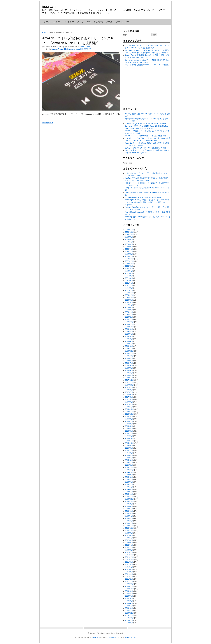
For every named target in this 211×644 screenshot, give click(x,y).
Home (44, 33)
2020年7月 (129, 305)
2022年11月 (129, 261)
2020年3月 (129, 315)
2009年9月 (129, 620)
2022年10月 (129, 264)
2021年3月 (129, 285)
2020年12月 (129, 293)
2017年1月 (129, 407)
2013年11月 (129, 499)
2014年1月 (129, 494)
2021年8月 (129, 278)
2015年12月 (129, 438)
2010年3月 (129, 606)
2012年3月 (129, 547)
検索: (125, 35)
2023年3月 (129, 252)
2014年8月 (129, 477)
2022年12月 (129, 259)
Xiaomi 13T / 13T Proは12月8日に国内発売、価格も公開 (145, 136)
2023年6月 (129, 244)
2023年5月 (129, 247)
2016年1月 (129, 436)
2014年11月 (129, 470)
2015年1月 (129, 465)
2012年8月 (129, 535)
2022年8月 (129, 268)
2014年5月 (129, 484)
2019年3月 (129, 344)
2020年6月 (129, 307)
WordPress (96, 637)
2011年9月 (129, 562)
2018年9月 (129, 358)
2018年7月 (129, 363)
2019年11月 (129, 324)
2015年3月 (129, 460)
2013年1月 (129, 523)
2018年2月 (129, 375)
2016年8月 (129, 419)
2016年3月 (129, 431)
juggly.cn (49, 6)
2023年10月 (129, 235)
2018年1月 (129, 378)
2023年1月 (129, 256)
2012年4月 (129, 545)
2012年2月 (129, 550)
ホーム (47, 22)
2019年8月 (129, 332)
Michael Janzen (130, 637)
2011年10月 (129, 560)
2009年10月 (129, 618)
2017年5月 (129, 397)
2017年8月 (129, 390)
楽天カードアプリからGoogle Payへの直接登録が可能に (146, 148)
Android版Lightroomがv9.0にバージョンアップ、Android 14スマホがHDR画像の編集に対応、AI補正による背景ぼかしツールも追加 (147, 202)
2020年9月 (129, 300)
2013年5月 (129, 514)
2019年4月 (129, 341)
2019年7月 (129, 334)
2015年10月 (129, 443)
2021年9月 (129, 276)
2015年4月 (129, 458)
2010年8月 (129, 594)
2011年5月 (129, 572)
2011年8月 (129, 564)
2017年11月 (129, 383)
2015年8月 (129, 448)
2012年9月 (129, 533)
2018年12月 (129, 351)
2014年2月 (129, 492)
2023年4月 (129, 249)
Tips (89, 22)
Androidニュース (85, 47)
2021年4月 (129, 283)
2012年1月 (129, 552)
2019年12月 (129, 322)
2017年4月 (129, 400)
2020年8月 (129, 302)
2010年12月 (129, 584)
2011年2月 (129, 579)
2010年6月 (129, 598)
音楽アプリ (88, 49)
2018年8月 (129, 361)
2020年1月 (129, 319)
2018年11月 (129, 353)
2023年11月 (129, 232)
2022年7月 (129, 271)
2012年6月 (129, 540)
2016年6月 (129, 424)
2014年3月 (129, 489)
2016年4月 (129, 429)
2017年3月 (129, 402)
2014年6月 (129, 482)
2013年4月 (129, 516)
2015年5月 (129, 455)
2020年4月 (129, 312)
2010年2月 (129, 608)
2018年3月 (129, 373)
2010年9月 (129, 591)
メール (109, 22)
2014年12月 (129, 467)
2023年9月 (129, 237)
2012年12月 (129, 526)
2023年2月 (129, 254)
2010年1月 (129, 611)
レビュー (70, 22)
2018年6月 (129, 366)
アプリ (80, 22)
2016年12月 (129, 409)
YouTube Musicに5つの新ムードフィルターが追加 (143, 197)
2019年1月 (129, 349)
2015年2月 (129, 463)
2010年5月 (129, 601)
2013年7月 (129, 509)
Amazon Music (63, 49)
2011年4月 (129, 574)
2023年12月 (129, 230)
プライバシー (122, 22)
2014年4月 (129, 487)
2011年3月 (129, 577)
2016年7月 (129, 421)
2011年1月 (129, 581)
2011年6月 (129, 569)
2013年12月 (129, 497)
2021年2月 (129, 288)
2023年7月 (129, 242)
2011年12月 (129, 555)
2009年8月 (129, 623)
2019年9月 (129, 329)
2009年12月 (129, 613)
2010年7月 (129, 596)
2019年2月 (129, 346)
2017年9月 (129, 387)
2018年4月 (129, 370)
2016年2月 (129, 433)
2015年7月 (129, 450)
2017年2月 (129, 404)
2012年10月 (129, 531)
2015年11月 (129, 441)
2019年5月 (129, 339)
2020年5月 (129, 310)
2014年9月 (129, 475)
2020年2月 (129, 317)
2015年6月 (129, 453)
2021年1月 (129, 290)
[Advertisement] (143, 88)
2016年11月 (129, 412)
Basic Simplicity (112, 637)
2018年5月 (129, 368)
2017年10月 (129, 385)
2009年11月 (129, 615)
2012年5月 (129, 543)
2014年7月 (129, 480)
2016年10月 (129, 414)
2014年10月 (129, 472)
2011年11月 (129, 557)
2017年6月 (129, 395)
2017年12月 (129, 380)
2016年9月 (129, 416)
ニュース (58, 22)
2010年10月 (129, 589)
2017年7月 (129, 392)
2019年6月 (129, 336)
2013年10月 (129, 501)
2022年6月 (129, 273)
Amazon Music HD (76, 49)
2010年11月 (129, 586)
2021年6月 (129, 281)
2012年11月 (129, 528)
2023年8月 (129, 239)
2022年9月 (129, 266)
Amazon (54, 49)
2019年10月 (129, 327)
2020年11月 (129, 295)
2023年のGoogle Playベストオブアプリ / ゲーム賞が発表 (146, 124)
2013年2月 (129, 521)
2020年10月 (129, 298)
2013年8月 (129, 506)
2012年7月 (129, 538)
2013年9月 (129, 504)
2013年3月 (129, 518)
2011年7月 (129, 567)
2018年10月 (129, 356)
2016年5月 (129, 426)
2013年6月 (129, 511)
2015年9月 (129, 446)
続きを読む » (48, 123)
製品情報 (99, 22)
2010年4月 (129, 603)
